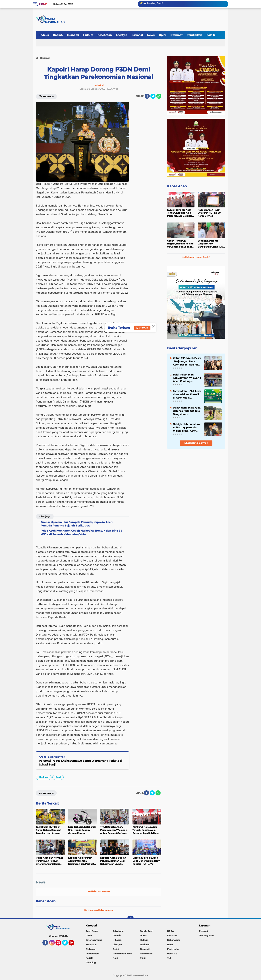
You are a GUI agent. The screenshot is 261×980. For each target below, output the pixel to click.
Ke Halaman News (99, 891)
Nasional (137, 35)
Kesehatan (105, 35)
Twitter (67, 944)
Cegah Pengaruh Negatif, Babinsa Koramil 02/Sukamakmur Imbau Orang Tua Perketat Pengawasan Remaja (181, 244)
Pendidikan (194, 35)
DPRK (89, 935)
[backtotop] (130, 919)
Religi (143, 958)
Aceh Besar (92, 931)
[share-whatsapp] (159, 96)
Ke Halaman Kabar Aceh (99, 910)
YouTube (74, 944)
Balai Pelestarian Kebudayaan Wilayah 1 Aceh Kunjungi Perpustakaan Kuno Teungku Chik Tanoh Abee (187, 378)
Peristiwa (172, 954)
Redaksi (203, 931)
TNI (169, 958)
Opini (162, 35)
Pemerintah (92, 954)
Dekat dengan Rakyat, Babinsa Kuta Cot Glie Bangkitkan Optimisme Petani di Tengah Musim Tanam (187, 411)
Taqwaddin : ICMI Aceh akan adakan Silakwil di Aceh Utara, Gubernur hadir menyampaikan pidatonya (187, 395)
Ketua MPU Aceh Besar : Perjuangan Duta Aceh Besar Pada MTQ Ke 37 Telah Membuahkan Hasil (187, 362)
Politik (211, 35)
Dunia (143, 935)
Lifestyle (122, 35)
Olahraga (90, 949)
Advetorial (118, 931)
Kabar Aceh (46, 901)
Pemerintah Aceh (122, 954)
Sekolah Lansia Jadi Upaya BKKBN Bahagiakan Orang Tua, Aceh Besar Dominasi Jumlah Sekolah (210, 244)
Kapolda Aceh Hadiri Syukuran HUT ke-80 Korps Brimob (209, 213)
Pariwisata (173, 949)
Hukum (88, 35)
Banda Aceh (147, 931)
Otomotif (176, 35)
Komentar (46, 96)
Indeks (44, 35)
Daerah (58, 35)
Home (43, 4)
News (151, 35)
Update (142, 328)
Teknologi (91, 962)
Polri (58, 777)
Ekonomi (73, 35)
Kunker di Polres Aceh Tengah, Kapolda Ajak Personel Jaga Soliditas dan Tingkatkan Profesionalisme (180, 213)
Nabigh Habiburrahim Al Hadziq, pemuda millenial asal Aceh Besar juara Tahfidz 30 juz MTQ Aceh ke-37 (187, 428)
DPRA (170, 931)
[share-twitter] (153, 96)
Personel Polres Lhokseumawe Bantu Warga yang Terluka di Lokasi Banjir (81, 763)
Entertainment (94, 940)
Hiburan (117, 940)
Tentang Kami (207, 935)
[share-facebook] (147, 96)
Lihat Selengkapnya (196, 443)
